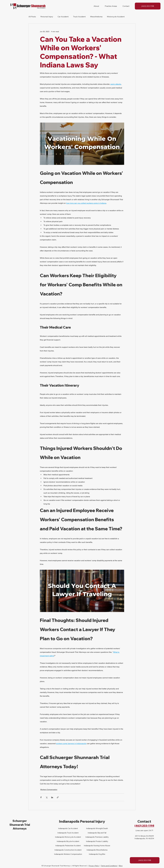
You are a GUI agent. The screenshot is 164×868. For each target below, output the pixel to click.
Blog (121, 866)
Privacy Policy (94, 866)
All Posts (32, 17)
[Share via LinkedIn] (52, 797)
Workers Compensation (49, 790)
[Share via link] (58, 797)
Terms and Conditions (109, 866)
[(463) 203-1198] (148, 6)
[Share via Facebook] (41, 797)
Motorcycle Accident (116, 17)
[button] (96, 6)
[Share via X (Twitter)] (47, 797)
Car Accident (63, 17)
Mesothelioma (96, 17)
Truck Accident (79, 17)
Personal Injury (47, 17)
